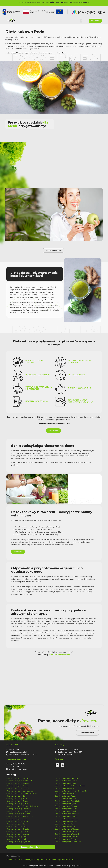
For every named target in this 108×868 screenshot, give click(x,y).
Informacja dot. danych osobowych (37, 859)
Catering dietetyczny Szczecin (66, 819)
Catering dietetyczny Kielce (17, 824)
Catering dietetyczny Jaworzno (18, 814)
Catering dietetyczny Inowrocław (19, 811)
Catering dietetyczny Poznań (66, 796)
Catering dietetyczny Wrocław (66, 837)
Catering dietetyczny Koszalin (18, 829)
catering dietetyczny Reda (59, 655)
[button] (81, 21)
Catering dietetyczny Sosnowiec (67, 814)
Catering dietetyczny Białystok (18, 778)
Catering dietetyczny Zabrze (66, 839)
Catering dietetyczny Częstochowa (20, 791)
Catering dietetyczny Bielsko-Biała (20, 781)
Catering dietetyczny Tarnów (66, 821)
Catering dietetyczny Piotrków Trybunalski (71, 791)
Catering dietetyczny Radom (66, 799)
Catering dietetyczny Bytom (17, 786)
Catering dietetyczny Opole (65, 783)
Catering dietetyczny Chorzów (18, 788)
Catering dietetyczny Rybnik (65, 804)
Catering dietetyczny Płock (65, 793)
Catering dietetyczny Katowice (18, 821)
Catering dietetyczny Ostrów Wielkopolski (71, 786)
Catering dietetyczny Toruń (65, 824)
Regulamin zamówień (14, 859)
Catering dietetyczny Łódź (16, 839)
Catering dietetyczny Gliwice (17, 804)
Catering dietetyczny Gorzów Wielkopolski (22, 806)
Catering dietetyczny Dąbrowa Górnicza (21, 793)
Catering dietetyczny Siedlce (66, 809)
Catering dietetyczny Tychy (65, 826)
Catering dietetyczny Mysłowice (19, 842)
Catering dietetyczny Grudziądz (18, 809)
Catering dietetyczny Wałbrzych (67, 829)
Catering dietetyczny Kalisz (17, 819)
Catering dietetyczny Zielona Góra (68, 842)
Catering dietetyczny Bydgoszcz (19, 783)
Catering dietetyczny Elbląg (17, 796)
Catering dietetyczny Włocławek (67, 834)
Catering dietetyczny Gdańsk (17, 799)
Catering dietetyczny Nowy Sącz (67, 778)
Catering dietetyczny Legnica (18, 834)
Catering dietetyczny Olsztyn (66, 781)
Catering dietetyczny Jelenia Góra (19, 816)
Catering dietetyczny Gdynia (17, 801)
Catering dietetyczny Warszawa (67, 831)
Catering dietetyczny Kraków (17, 831)
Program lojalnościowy (31, 847)
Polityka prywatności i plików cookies (65, 859)
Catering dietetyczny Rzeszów (66, 806)
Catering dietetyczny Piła (64, 788)
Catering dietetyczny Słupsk (65, 811)
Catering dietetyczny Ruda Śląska (67, 801)
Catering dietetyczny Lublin (17, 837)
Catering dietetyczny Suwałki (66, 816)
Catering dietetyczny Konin (17, 826)
